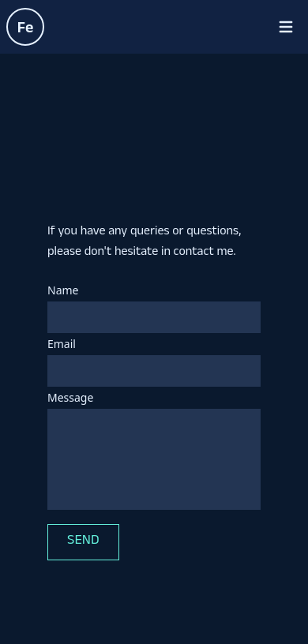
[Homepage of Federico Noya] (25, 27)
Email (62, 344)
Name (63, 290)
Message (70, 397)
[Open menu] (286, 27)
